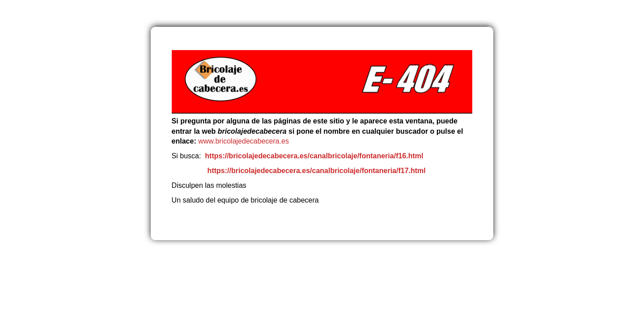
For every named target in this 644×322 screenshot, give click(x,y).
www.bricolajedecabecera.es (244, 141)
